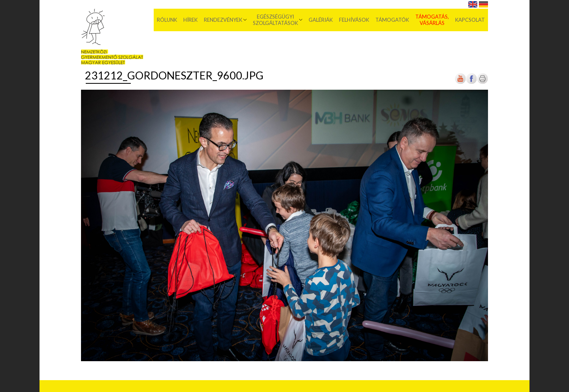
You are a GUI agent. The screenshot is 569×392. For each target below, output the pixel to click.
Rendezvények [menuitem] (223, 20)
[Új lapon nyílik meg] (471, 82)
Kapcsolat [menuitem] (470, 20)
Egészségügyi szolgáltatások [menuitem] (275, 20)
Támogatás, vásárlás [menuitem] (432, 20)
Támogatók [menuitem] (392, 20)
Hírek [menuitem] (190, 20)
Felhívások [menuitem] (354, 20)
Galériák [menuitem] (321, 20)
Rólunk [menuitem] (167, 20)
